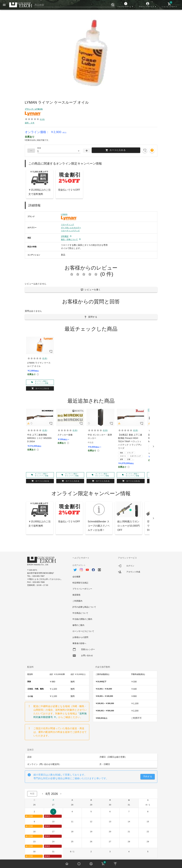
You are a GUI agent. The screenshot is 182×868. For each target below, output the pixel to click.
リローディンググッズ (70, 231)
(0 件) (42, 119)
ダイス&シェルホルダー (71, 228)
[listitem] (136, 566)
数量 (39, 148)
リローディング (68, 225)
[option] (91, 568)
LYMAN (64, 214)
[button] (126, 5)
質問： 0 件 (30, 123)
